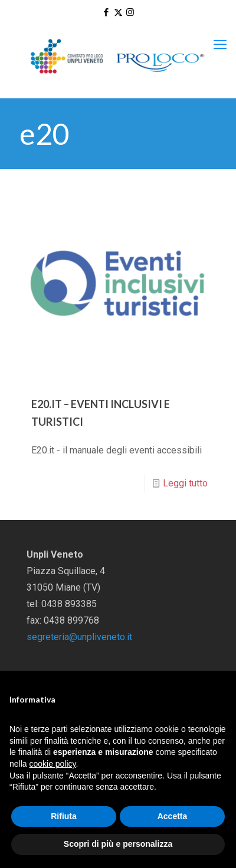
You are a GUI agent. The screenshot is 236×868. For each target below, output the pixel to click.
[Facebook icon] (106, 12)
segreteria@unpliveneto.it (79, 637)
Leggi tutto (185, 483)
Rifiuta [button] (64, 816)
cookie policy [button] (52, 764)
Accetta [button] (173, 816)
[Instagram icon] (130, 12)
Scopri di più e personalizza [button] (118, 844)
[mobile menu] (220, 45)
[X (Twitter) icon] (118, 12)
